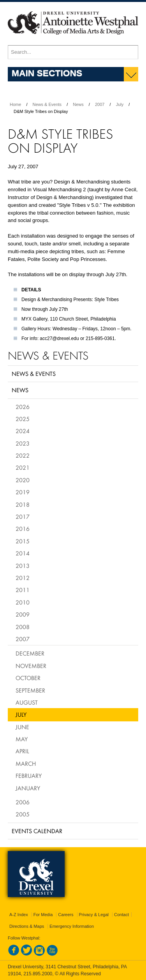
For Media (43, 915)
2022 (23, 455)
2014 (23, 553)
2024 (23, 431)
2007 (100, 104)
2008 (23, 627)
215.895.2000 (38, 974)
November (31, 666)
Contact (121, 915)
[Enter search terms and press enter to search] (73, 52)
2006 (23, 802)
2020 (23, 480)
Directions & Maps (27, 926)
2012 (23, 578)
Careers (66, 915)
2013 (23, 566)
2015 (23, 541)
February (29, 776)
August (27, 702)
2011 (23, 590)
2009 (23, 614)
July (120, 104)
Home (15, 104)
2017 (23, 516)
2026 (23, 407)
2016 (23, 529)
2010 (23, 602)
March (26, 763)
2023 (23, 443)
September (30, 690)
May (22, 739)
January (28, 788)
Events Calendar (37, 831)
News (78, 104)
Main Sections (47, 73)
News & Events (47, 104)
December (30, 653)
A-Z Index (19, 915)
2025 (23, 419)
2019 (23, 492)
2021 (23, 467)
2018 (23, 504)
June (22, 727)
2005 (23, 814)
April (22, 751)
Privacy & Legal (94, 915)
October (28, 678)
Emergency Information (72, 926)
